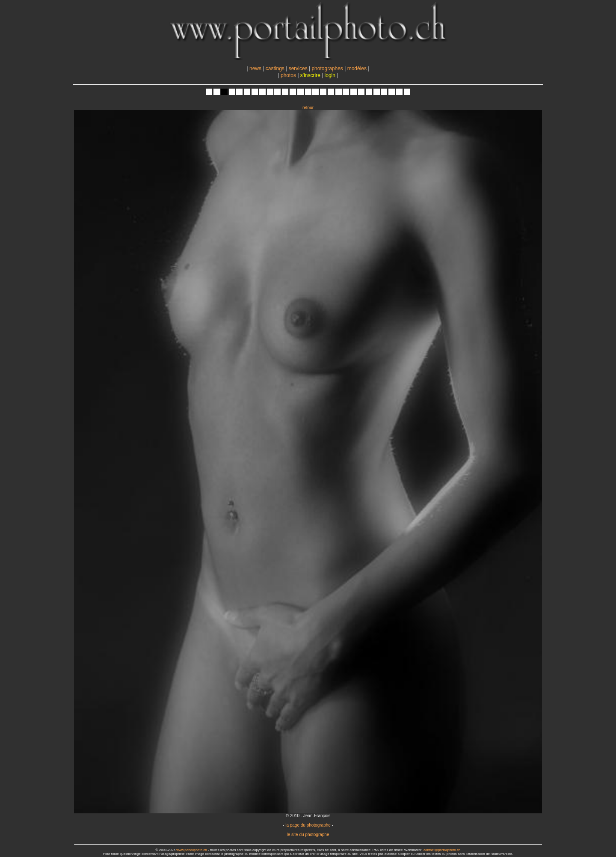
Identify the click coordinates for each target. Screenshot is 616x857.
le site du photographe (308, 835)
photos (288, 75)
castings (275, 68)
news (255, 68)
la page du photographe (308, 825)
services (298, 68)
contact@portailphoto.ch (442, 850)
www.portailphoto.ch (192, 850)
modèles (357, 68)
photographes (327, 68)
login (330, 75)
